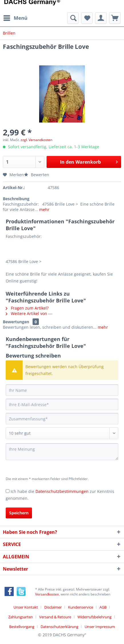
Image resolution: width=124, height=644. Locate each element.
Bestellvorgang (22, 627)
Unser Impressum (100, 627)
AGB (103, 607)
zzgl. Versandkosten (36, 140)
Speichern (19, 513)
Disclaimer (53, 607)
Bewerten (37, 175)
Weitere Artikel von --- (29, 313)
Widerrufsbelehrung (94, 617)
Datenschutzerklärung (59, 627)
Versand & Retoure (55, 617)
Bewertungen (16, 322)
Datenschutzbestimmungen (62, 491)
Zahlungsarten (21, 617)
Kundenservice (81, 607)
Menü (15, 17)
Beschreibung (16, 199)
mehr (44, 209)
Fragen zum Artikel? (27, 308)
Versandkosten (47, 594)
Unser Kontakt (26, 607)
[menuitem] (15, 18)
